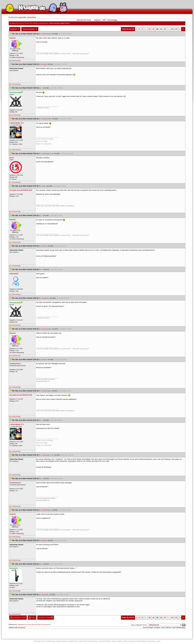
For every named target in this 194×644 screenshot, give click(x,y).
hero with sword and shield (33, 624)
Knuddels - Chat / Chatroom (163, 628)
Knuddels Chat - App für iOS (77, 641)
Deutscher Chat (39, 641)
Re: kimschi (42, 64)
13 (149, 29)
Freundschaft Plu (105, 641)
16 (161, 29)
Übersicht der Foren (84, 20)
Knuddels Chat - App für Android (56, 641)
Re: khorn (42, 186)
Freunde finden (93, 641)
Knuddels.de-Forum (16, 23)
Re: (40, 88)
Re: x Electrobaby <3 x (46, 154)
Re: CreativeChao (45, 34)
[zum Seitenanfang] (15, 60)
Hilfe (104, 20)
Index (32, 617)
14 (153, 29)
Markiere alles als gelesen (17, 628)
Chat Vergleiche (142, 641)
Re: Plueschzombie (45, 119)
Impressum (152, 641)
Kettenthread (44, 23)
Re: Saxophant (43, 595)
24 (176, 29)
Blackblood (21, 624)
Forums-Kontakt (148, 628)
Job (158, 641)
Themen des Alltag (31, 23)
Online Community (129, 641)
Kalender (97, 20)
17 (165, 29)
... (146, 29)
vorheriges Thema (18, 617)
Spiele (114, 641)
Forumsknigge (112, 20)
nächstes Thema (46, 617)
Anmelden (32, 17)
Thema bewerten (30, 29)
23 (172, 29)
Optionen (15, 29)
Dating (120, 641)
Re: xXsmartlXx (44, 298)
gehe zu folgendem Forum (139, 625)
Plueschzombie (46, 624)
